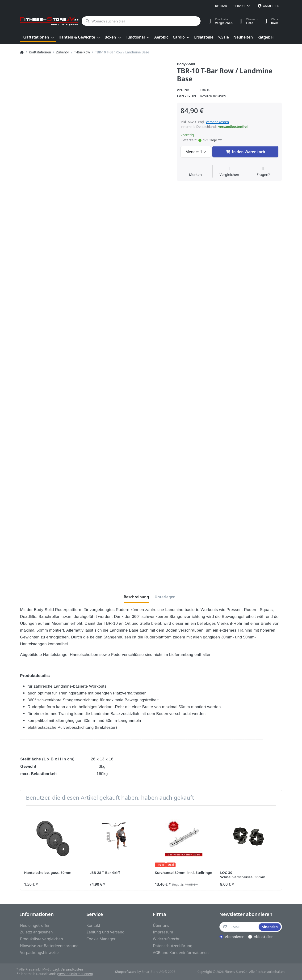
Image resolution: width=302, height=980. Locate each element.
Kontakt (222, 6)
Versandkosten (217, 122)
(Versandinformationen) (75, 974)
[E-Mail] (239, 927)
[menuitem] (38, 37)
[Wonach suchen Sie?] (141, 21)
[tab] (136, 597)
